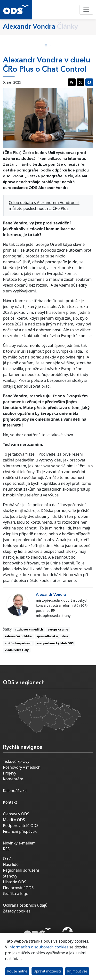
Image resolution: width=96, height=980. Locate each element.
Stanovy (10, 876)
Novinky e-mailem (19, 843)
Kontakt (10, 802)
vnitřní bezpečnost (18, 643)
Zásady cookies (17, 911)
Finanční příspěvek (20, 831)
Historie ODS (15, 882)
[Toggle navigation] (86, 10)
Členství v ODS (16, 814)
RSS (6, 849)
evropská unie (58, 629)
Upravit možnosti (47, 971)
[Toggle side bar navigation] (48, 45)
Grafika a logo (16, 894)
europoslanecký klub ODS (55, 643)
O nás (8, 859)
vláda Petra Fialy (17, 650)
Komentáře (13, 779)
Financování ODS (18, 888)
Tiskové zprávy (16, 761)
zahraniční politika (18, 636)
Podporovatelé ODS (21, 826)
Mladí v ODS (14, 820)
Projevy (10, 773)
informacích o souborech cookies (38, 947)
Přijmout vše (77, 971)
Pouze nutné (17, 971)
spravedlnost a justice (52, 636)
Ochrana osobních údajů (25, 905)
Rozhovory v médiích (22, 767)
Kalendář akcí (15, 791)
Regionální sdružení (21, 870)
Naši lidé (11, 864)
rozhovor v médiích (29, 629)
